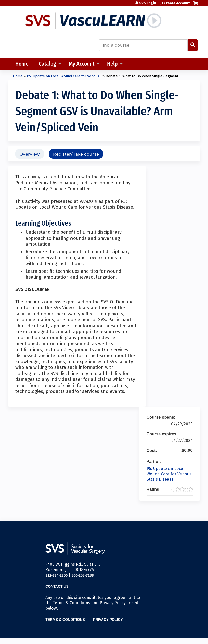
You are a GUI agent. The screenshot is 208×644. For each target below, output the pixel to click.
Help (112, 64)
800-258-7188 (82, 575)
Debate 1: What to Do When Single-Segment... (143, 76)
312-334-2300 (56, 575)
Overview (30, 154)
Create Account (177, 3)
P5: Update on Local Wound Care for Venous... (64, 76)
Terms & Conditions (65, 620)
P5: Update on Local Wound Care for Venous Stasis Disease (169, 474)
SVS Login (148, 3)
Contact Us (57, 586)
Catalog (47, 64)
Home (22, 64)
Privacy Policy (108, 620)
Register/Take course (76, 154)
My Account (82, 64)
